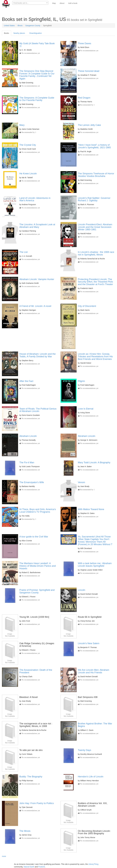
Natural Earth (29, 867)
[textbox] (30, 3)
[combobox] (30, 3)
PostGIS (42, 867)
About (62, 3)
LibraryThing (93, 864)
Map (54, 3)
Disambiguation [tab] (36, 33)
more (4, 856)
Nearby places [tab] (19, 33)
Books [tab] (7, 33)
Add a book (73, 3)
